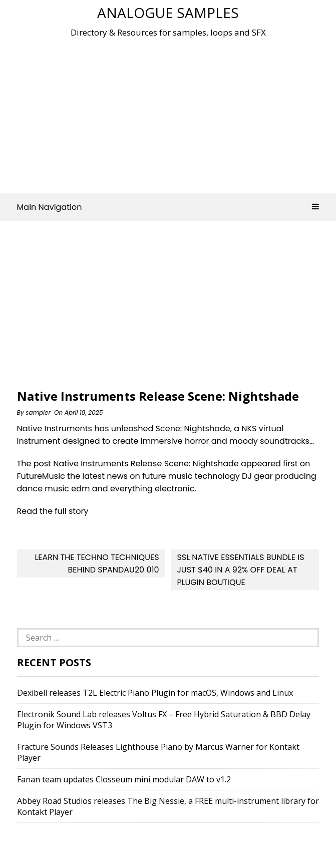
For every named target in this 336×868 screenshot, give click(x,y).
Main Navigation (168, 207)
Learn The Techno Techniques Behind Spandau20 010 (97, 563)
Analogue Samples (168, 13)
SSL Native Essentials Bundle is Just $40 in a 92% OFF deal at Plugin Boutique (240, 570)
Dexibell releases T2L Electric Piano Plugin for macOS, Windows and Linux (155, 693)
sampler (38, 412)
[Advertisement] (177, 112)
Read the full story (53, 511)
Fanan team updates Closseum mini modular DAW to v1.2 (124, 779)
